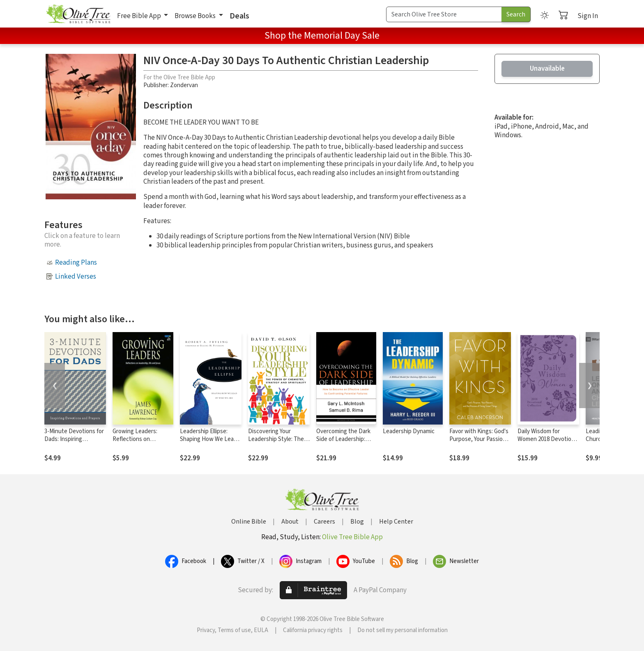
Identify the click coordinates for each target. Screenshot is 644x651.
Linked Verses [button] (76, 277)
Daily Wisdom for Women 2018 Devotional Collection (548, 439)
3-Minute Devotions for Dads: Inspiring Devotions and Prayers (74, 439)
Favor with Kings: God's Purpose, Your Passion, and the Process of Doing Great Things (479, 443)
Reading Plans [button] (76, 263)
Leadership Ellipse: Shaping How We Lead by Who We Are (208, 439)
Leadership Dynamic (409, 431)
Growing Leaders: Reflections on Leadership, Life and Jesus (139, 443)
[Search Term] (444, 14)
